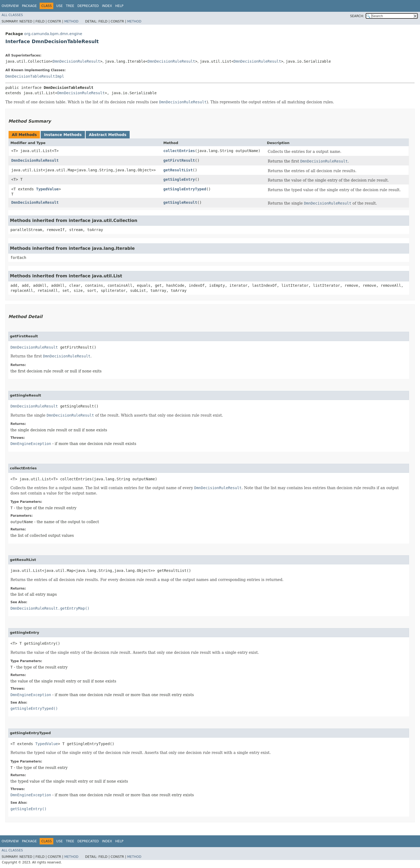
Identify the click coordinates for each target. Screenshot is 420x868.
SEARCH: (357, 16)
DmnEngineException (31, 444)
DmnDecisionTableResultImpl (35, 76)
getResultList (178, 170)
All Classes (12, 15)
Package (29, 6)
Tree (70, 6)
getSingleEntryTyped (185, 189)
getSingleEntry (179, 179)
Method (71, 21)
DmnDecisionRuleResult (76, 61)
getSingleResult (180, 202)
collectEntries (179, 151)
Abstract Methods (108, 135)
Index (107, 6)
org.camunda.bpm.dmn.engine (53, 34)
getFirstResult (179, 160)
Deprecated (88, 6)
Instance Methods (63, 135)
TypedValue (47, 189)
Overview (10, 6)
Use (59, 6)
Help (119, 6)
